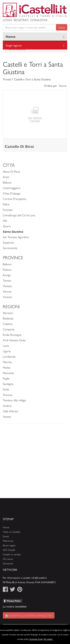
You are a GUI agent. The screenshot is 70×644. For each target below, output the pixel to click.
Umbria (7, 406)
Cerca (62, 27)
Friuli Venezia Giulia (14, 340)
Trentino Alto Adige (14, 400)
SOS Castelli (9, 550)
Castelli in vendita (12, 554)
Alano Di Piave (11, 171)
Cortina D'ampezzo (15, 199)
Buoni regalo (9, 545)
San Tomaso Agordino (16, 237)
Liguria (7, 351)
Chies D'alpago (12, 193)
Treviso (7, 280)
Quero (7, 226)
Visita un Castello (12, 532)
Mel (5, 221)
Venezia (7, 286)
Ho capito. (48, 639)
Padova (7, 269)
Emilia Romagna (12, 335)
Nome (63, 86)
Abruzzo (8, 313)
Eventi (6, 536)
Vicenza (7, 297)
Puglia (6, 378)
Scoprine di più (36, 639)
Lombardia (9, 356)
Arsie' (6, 177)
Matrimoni (8, 541)
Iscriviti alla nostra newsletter (29, 615)
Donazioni (39, 20)
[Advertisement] (35, 463)
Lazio (6, 346)
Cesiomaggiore (12, 188)
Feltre (6, 204)
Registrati (21, 20)
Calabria (8, 324)
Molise (7, 367)
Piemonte (8, 373)
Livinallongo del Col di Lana (19, 215)
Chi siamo (8, 559)
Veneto (7, 417)
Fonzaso (8, 210)
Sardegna (8, 384)
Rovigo (7, 275)
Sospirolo (8, 242)
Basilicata (8, 318)
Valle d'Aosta (10, 411)
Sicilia (6, 389)
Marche (7, 362)
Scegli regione (14, 45)
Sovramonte (10, 248)
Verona (7, 291)
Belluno (7, 182)
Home (11, 36)
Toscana (8, 395)
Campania (9, 329)
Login (7, 20)
